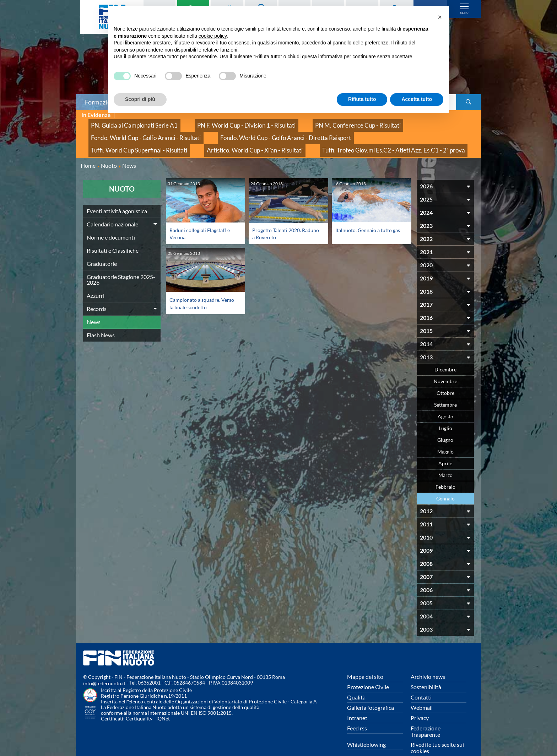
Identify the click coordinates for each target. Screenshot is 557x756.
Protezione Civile (368, 673)
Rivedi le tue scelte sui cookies (437, 733)
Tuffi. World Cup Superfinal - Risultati (257, 131)
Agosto (445, 402)
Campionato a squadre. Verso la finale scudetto (198, 289)
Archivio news (428, 662)
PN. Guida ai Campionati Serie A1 (125, 123)
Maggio (445, 437)
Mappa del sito (365, 662)
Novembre (445, 367)
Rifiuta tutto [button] (362, 99)
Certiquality (139, 704)
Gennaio (445, 484)
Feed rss (357, 714)
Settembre (445, 390)
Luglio (445, 414)
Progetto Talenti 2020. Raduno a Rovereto (279, 219)
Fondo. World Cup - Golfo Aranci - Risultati (412, 123)
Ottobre (445, 379)
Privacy (420, 704)
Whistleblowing (366, 730)
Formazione (101, 102)
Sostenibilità (426, 673)
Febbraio (445, 473)
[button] (440, 17)
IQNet (163, 704)
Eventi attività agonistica (117, 197)
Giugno (445, 426)
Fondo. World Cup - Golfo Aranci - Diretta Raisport (145, 131)
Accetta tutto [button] (417, 99)
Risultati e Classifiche (113, 236)
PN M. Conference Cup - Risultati (313, 123)
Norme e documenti (111, 223)
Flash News (101, 321)
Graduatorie (102, 249)
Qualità (356, 683)
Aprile (445, 449)
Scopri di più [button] (140, 99)
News (94, 308)
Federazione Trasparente (426, 717)
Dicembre (445, 355)
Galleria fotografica (371, 693)
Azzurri (96, 281)
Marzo (445, 461)
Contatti (421, 683)
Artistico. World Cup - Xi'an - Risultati (354, 131)
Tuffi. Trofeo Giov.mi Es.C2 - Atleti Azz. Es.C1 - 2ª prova (148, 138)
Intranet (357, 704)
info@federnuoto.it (104, 669)
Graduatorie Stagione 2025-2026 (121, 265)
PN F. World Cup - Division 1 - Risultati (220, 123)
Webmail (422, 693)
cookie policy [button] (213, 36)
